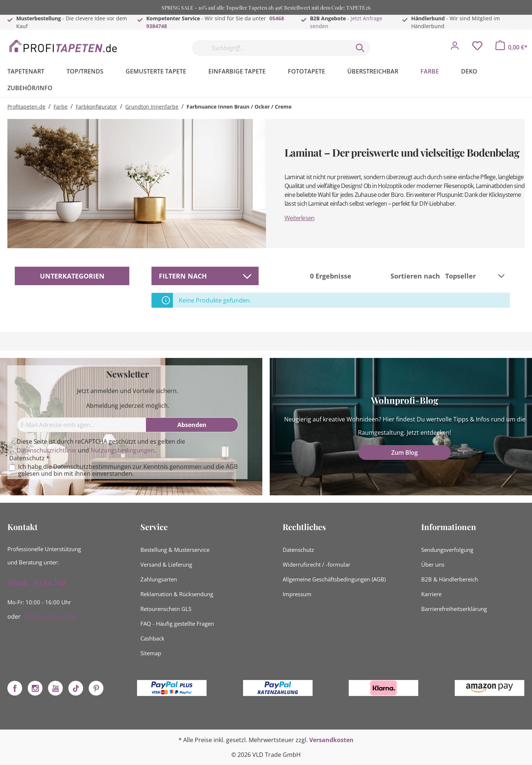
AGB (232, 467)
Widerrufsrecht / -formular (316, 564)
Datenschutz (298, 550)
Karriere (431, 594)
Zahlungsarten (159, 579)
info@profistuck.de (50, 617)
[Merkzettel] (477, 48)
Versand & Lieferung (166, 564)
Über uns (433, 564)
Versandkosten (331, 740)
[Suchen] (360, 48)
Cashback (152, 638)
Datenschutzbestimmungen (92, 467)
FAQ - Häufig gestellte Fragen (177, 624)
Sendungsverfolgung (447, 550)
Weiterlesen (299, 218)
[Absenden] (192, 425)
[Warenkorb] (511, 47)
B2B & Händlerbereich (450, 579)
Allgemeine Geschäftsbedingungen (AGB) (334, 579)
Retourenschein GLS (166, 609)
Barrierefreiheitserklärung (454, 609)
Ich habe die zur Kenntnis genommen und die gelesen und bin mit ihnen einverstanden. (128, 470)
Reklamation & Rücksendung (177, 594)
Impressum (297, 594)
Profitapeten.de (26, 107)
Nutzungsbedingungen (122, 450)
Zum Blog (405, 452)
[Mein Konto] (455, 48)
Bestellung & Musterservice (175, 550)
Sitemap (151, 653)
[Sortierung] (476, 276)
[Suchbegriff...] (272, 48)
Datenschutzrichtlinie (47, 450)
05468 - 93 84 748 (37, 583)
